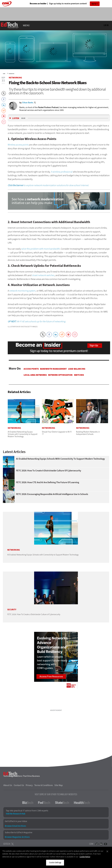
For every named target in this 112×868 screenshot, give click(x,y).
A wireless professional (62, 172)
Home (4, 74)
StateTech (62, 803)
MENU (26, 25)
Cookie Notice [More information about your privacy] (85, 857)
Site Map (59, 785)
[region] (56, 857)
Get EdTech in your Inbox (16, 821)
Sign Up (94, 4)
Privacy (29, 785)
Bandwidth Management (53, 369)
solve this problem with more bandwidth (41, 249)
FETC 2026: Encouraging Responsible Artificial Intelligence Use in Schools (52, 494)
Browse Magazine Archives (17, 837)
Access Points (31, 369)
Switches (79, 375)
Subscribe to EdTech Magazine (19, 833)
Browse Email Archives (15, 826)
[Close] (107, 851)
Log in (106, 25)
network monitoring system (22, 291)
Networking (12, 74)
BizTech (28, 803)
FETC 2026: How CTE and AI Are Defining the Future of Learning (48, 482)
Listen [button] (16, 118)
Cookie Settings (55, 863)
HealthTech (82, 803)
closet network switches (43, 275)
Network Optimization (60, 375)
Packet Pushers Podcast (48, 107)
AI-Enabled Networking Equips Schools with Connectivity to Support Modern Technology (60, 459)
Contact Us (19, 785)
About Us (8, 785)
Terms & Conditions (44, 785)
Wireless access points (18, 145)
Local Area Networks (35, 375)
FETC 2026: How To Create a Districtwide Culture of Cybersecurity (49, 471)
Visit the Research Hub (15, 814)
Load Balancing (77, 369)
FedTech (44, 803)
